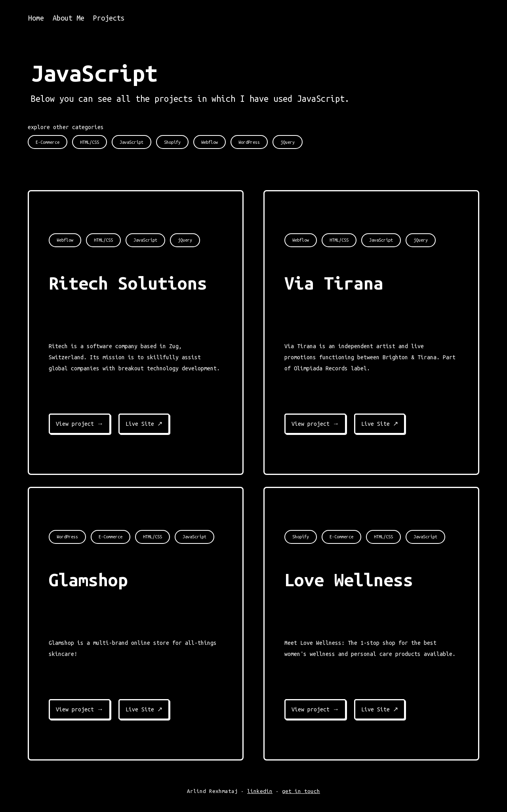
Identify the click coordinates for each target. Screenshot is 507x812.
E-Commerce (111, 537)
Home (36, 18)
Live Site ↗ (144, 424)
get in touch (301, 791)
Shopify (301, 537)
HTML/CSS (103, 240)
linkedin (260, 791)
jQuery (185, 240)
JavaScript (145, 240)
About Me (69, 18)
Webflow (65, 240)
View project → (80, 424)
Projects (109, 18)
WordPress (67, 537)
